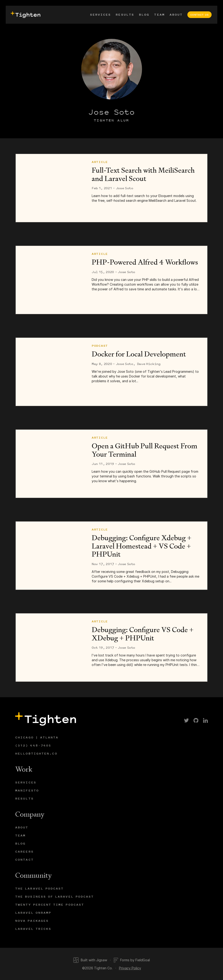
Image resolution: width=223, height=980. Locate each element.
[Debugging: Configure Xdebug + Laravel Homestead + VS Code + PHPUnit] (50, 556)
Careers (24, 852)
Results (125, 15)
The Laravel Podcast (40, 888)
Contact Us (199, 15)
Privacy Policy (130, 968)
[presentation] (25, 15)
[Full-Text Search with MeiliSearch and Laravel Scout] (50, 188)
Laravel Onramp (33, 913)
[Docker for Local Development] (50, 372)
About (176, 15)
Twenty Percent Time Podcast (50, 905)
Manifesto (27, 790)
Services (101, 15)
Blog (144, 15)
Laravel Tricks (33, 929)
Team (159, 15)
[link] (186, 720)
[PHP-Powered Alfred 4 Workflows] (50, 280)
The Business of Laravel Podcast (55, 897)
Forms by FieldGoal (132, 960)
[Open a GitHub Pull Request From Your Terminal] (50, 464)
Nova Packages (32, 921)
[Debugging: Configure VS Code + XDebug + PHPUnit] (50, 647)
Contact (24, 860)
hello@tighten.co (36, 753)
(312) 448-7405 (33, 745)
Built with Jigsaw (90, 960)
